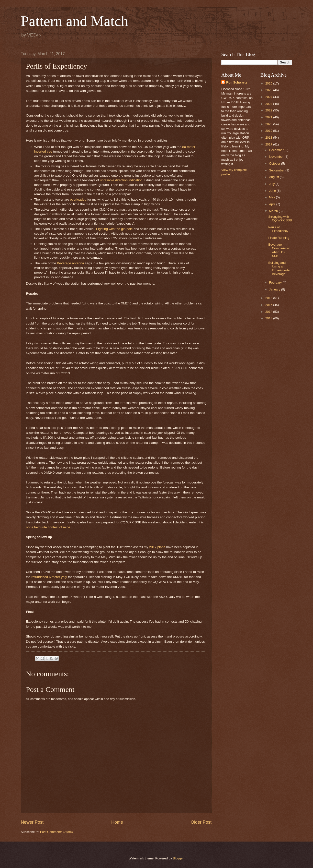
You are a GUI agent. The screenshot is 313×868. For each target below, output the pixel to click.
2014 (269, 312)
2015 (269, 305)
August (274, 177)
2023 (269, 104)
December (277, 150)
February (276, 283)
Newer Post (32, 822)
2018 (269, 138)
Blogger (178, 858)
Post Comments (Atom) (56, 832)
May (272, 197)
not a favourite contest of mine (48, 527)
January (275, 289)
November (277, 157)
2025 (269, 90)
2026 (269, 83)
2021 (269, 117)
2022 (269, 110)
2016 (269, 298)
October (275, 163)
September (277, 170)
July (272, 184)
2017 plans (157, 547)
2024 (269, 97)
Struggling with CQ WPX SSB (280, 218)
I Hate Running (279, 238)
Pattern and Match (75, 21)
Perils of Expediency (278, 229)
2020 (269, 124)
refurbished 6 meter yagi (49, 577)
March (274, 211)
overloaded (78, 199)
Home (117, 822)
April (273, 204)
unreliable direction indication (121, 180)
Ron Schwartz (237, 82)
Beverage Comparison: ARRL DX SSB (279, 250)
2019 (269, 131)
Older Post (201, 822)
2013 (269, 318)
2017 (269, 144)
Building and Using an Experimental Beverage (279, 268)
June (273, 191)
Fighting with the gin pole (114, 229)
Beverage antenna (70, 263)
